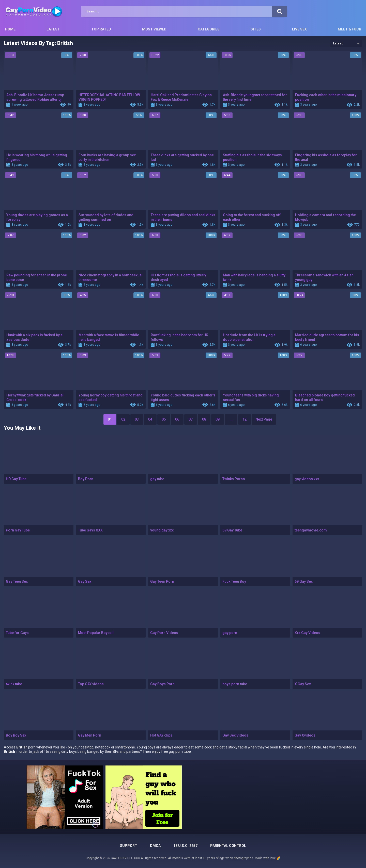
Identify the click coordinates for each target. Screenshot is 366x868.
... (231, 419)
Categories (209, 29)
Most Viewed (154, 29)
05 (164, 419)
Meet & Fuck (349, 29)
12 (245, 419)
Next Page (264, 419)
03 (137, 419)
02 (123, 419)
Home (10, 29)
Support (129, 846)
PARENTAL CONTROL (228, 846)
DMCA (155, 846)
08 (204, 419)
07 (191, 419)
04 (150, 419)
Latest (53, 29)
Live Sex (299, 29)
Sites (256, 29)
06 (177, 419)
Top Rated (101, 29)
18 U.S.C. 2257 (185, 846)
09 (218, 419)
